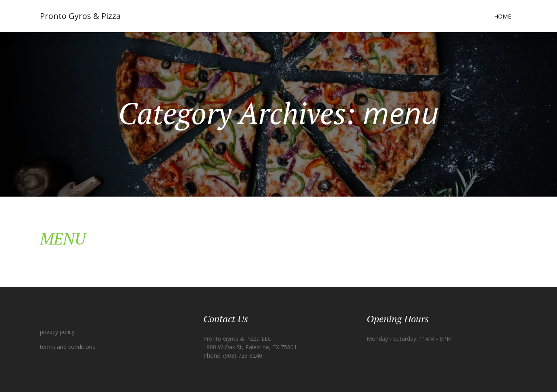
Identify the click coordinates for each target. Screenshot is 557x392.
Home (503, 16)
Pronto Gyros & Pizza (80, 16)
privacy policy (57, 332)
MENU (63, 238)
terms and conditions (68, 347)
